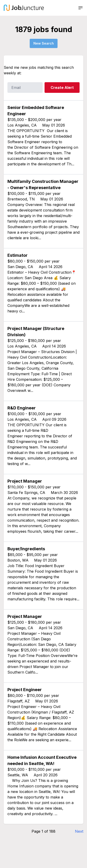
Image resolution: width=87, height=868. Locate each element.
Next (79, 831)
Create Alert (62, 88)
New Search (44, 43)
